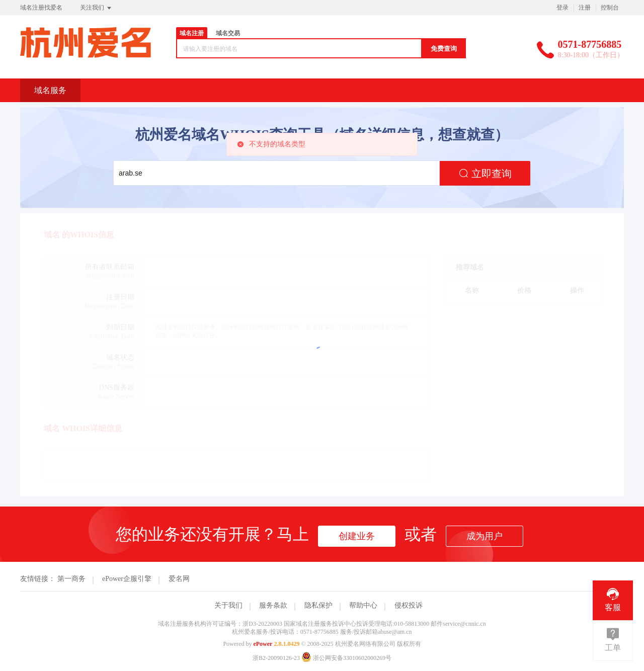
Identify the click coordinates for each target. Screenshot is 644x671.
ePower (263, 644)
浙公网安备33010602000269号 (346, 658)
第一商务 (71, 579)
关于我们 (228, 605)
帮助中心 (363, 605)
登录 (562, 8)
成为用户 (485, 536)
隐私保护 (318, 605)
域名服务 (50, 90)
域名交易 (228, 33)
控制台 (610, 8)
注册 (585, 8)
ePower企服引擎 (127, 579)
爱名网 (179, 579)
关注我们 (96, 8)
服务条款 (273, 605)
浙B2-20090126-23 (276, 658)
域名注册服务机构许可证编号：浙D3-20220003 (220, 624)
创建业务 (357, 536)
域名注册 (192, 33)
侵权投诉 (409, 605)
